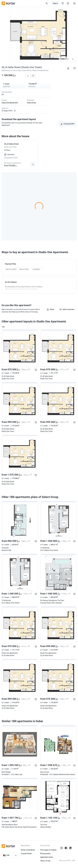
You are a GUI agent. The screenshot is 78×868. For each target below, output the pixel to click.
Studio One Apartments (10, 103)
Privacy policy (45, 854)
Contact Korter (26, 854)
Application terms (47, 857)
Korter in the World (28, 850)
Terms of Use (45, 861)
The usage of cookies (48, 850)
